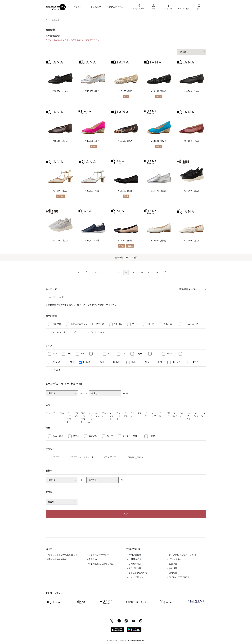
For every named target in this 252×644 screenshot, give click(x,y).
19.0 (68, 354)
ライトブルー (118, 416)
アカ (140, 413)
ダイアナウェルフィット (82, 457)
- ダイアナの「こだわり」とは (182, 555)
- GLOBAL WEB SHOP (178, 577)
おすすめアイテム (115, 7)
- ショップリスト (135, 577)
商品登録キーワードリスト (193, 289)
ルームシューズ (191, 324)
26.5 (147, 362)
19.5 (82, 354)
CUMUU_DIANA (135, 457)
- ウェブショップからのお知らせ (62, 555)
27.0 (160, 362)
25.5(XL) (117, 362)
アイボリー (104, 416)
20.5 (110, 354)
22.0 (155, 354)
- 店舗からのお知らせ (57, 559)
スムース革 (58, 436)
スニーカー (169, 324)
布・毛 (110, 436)
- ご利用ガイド (134, 559)
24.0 (72, 362)
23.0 (185, 354)
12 (157, 272)
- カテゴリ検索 (134, 568)
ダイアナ (57, 457)
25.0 (101, 362)
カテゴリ (78, 7)
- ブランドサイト (175, 559)
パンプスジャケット (95, 332)
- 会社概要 (172, 568)
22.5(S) (170, 354)
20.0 (96, 354)
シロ (62, 413)
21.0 (123, 354)
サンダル (118, 324)
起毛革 (76, 436)
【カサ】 (57, 370)
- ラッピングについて (137, 573)
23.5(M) (56, 362)
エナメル (93, 436)
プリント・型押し (131, 436)
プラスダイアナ (111, 457)
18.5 (55, 354)
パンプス (57, 324)
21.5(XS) (139, 354)
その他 (152, 436)
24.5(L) (87, 362)
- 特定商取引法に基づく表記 (100, 564)
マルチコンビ (189, 416)
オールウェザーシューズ (64, 332)
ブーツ (135, 324)
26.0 (133, 362)
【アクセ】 (197, 362)
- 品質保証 (172, 564)
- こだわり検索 (134, 564)
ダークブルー (111, 416)
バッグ (151, 324)
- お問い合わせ (134, 555)
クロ (48, 413)
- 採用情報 (172, 573)
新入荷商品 (96, 7)
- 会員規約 (92, 559)
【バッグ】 (177, 362)
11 (149, 272)
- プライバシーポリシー (98, 555)
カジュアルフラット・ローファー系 (87, 324)
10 (141, 272)
